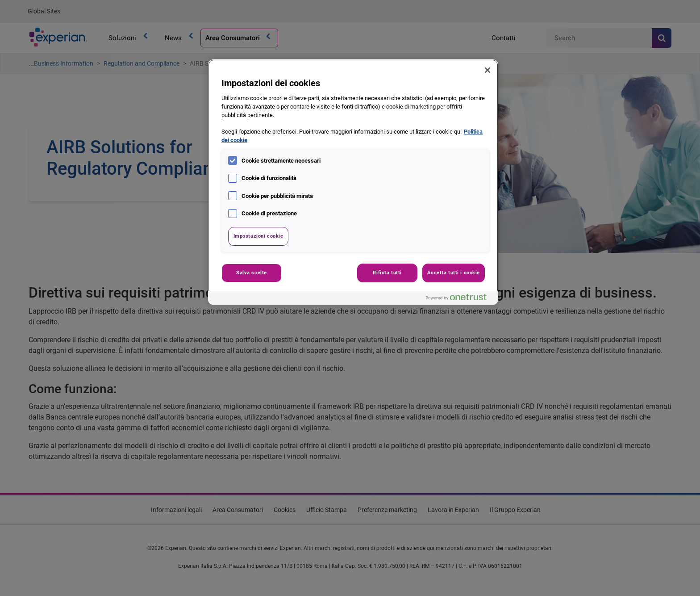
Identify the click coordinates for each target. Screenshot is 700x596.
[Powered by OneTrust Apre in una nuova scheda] (460, 299)
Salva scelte (252, 273)
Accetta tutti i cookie (454, 273)
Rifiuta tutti (387, 273)
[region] (353, 182)
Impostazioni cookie (258, 236)
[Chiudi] (487, 70)
